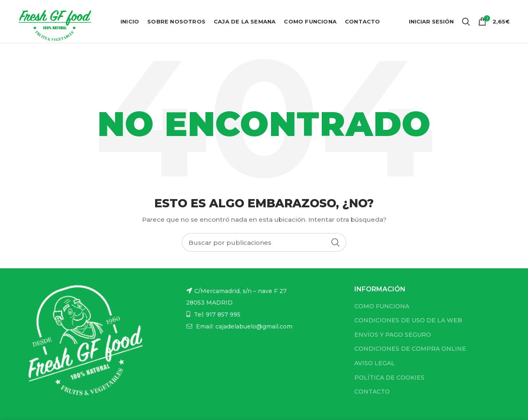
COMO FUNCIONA (382, 306)
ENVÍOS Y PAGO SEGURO (393, 335)
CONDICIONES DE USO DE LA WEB (408, 320)
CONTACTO (372, 392)
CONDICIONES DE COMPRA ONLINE (410, 349)
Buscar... (335, 242)
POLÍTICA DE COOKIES (389, 378)
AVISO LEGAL (375, 363)
